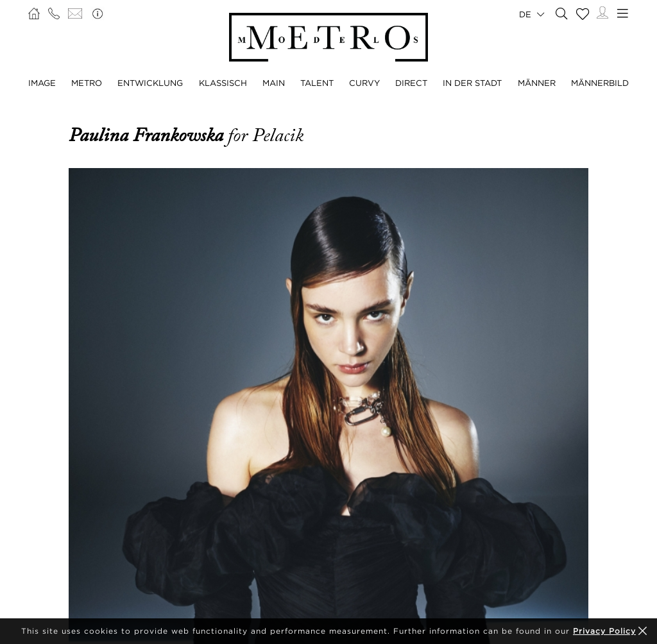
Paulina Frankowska (148, 135)
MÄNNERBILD (600, 83)
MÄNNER (537, 83)
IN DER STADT (472, 83)
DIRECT (411, 83)
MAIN (274, 83)
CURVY (364, 83)
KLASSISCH (223, 83)
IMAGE (42, 83)
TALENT (317, 83)
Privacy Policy (604, 631)
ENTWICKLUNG (150, 83)
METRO (87, 83)
